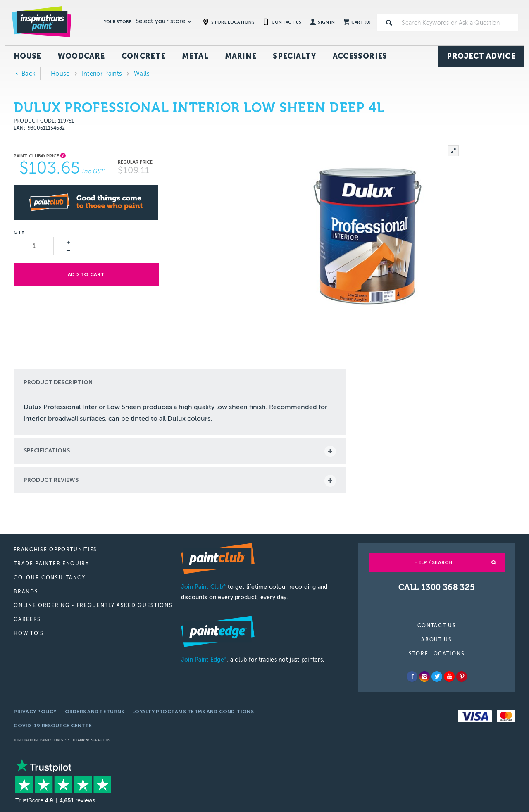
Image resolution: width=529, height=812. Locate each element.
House (27, 56)
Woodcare (81, 56)
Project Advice (481, 56)
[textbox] (458, 23)
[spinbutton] (34, 246)
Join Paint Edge (204, 660)
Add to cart (86, 274)
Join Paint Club (203, 587)
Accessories (360, 56)
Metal (195, 56)
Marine (241, 56)
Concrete (144, 56)
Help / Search (433, 562)
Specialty (294, 56)
